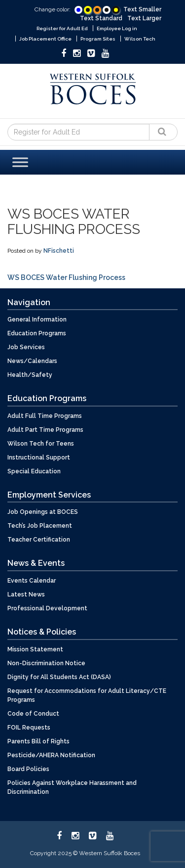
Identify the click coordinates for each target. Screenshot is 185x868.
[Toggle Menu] (20, 162)
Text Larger (144, 18)
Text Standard (101, 18)
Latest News (26, 594)
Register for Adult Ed (62, 28)
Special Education (34, 471)
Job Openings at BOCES (43, 512)
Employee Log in (117, 28)
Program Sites (98, 39)
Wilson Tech (140, 39)
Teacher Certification (39, 540)
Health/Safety (30, 375)
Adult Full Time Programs (45, 416)
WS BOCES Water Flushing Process (66, 277)
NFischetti (59, 251)
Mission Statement (35, 649)
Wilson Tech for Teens (41, 444)
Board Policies (28, 769)
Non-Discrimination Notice (46, 663)
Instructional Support (39, 457)
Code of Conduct (33, 714)
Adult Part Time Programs (45, 430)
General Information (37, 320)
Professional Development (47, 608)
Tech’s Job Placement (40, 526)
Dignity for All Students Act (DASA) (59, 677)
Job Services (26, 347)
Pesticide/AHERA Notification (51, 755)
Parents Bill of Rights (38, 741)
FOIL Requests (29, 728)
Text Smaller (142, 9)
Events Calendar (32, 581)
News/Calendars (32, 361)
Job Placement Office (45, 39)
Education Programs (37, 333)
